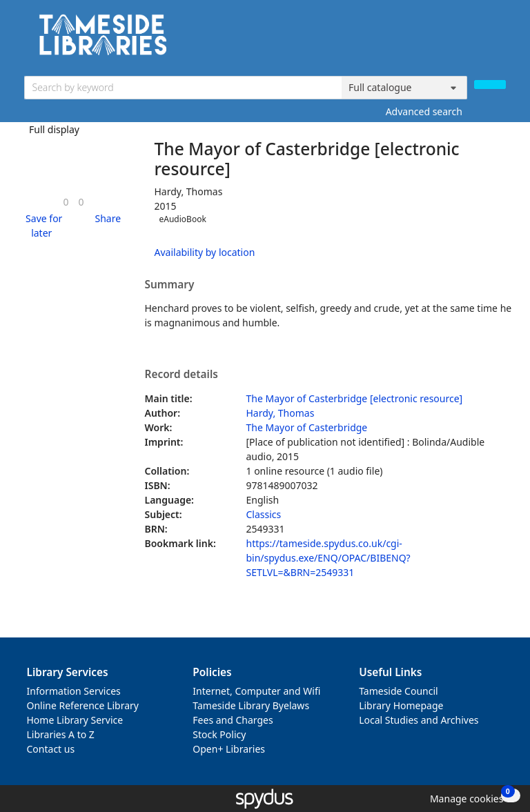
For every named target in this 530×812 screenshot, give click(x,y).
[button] (42, 226)
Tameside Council (399, 691)
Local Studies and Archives (419, 720)
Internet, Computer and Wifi (256, 691)
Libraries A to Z (61, 734)
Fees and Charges (233, 720)
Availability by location (205, 252)
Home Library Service (75, 720)
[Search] (490, 85)
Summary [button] (170, 285)
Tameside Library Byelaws (251, 705)
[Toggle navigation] (499, 40)
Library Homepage (401, 705)
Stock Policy (219, 734)
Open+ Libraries (229, 749)
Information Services (74, 691)
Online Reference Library (83, 705)
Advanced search (424, 111)
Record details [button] (181, 375)
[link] (66, 202)
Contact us (51, 749)
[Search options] (404, 88)
